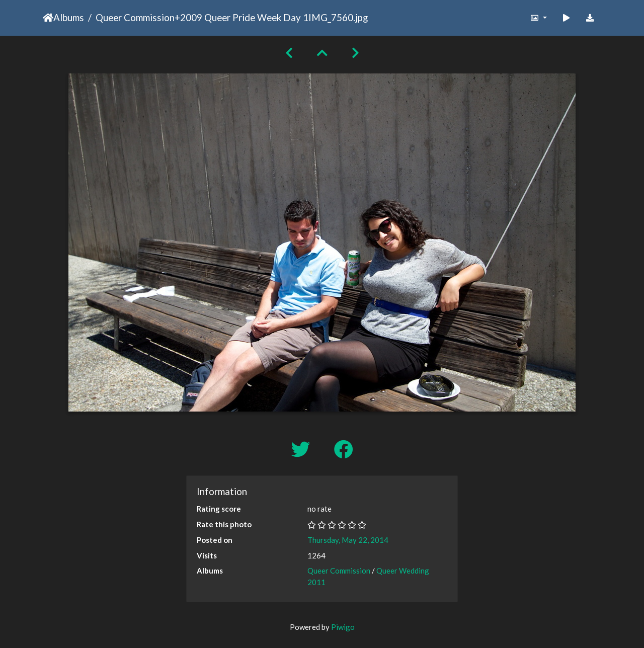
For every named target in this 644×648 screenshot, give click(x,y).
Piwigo (343, 627)
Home (48, 18)
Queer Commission (135, 17)
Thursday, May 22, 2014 (348, 540)
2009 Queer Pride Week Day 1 (244, 17)
